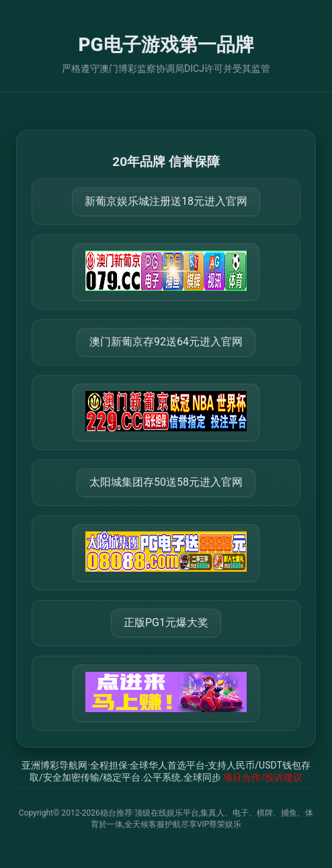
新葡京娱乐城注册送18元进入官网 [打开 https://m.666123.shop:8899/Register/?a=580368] (166, 201)
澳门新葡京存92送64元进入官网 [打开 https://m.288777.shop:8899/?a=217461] (166, 342)
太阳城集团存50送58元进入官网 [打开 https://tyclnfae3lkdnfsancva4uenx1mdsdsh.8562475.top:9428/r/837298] (166, 482)
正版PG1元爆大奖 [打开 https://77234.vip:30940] (166, 622)
